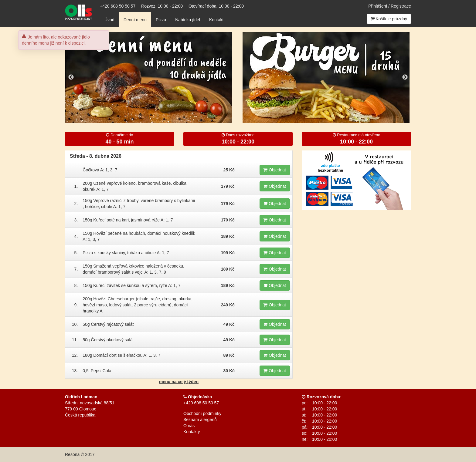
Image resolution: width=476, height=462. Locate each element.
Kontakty (192, 432)
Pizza (161, 20)
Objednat (275, 170)
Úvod (109, 20)
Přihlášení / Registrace (390, 6)
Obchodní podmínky (202, 413)
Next (405, 77)
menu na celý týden (179, 382)
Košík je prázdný (389, 19)
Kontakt (216, 20)
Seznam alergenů (200, 420)
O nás (189, 426)
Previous (71, 77)
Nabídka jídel (188, 20)
